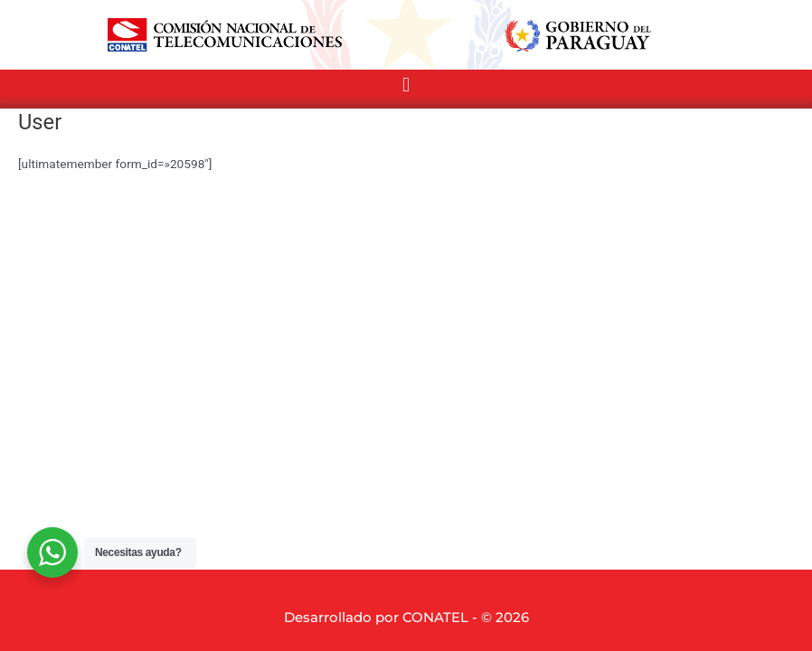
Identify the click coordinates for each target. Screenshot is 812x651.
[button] (406, 85)
